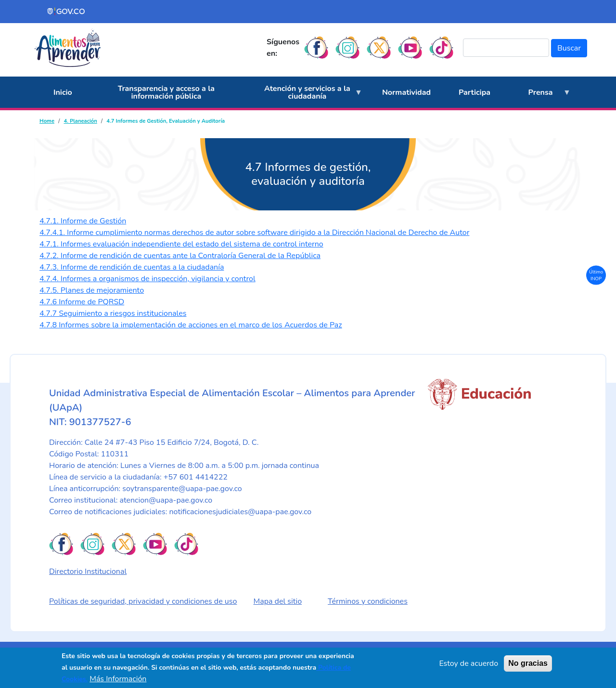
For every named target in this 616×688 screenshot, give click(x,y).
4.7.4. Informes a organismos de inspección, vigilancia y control (148, 279)
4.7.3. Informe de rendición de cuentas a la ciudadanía (132, 267)
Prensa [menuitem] (538, 98)
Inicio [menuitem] (63, 92)
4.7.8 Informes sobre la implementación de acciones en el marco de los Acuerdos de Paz (191, 325)
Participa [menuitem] (475, 92)
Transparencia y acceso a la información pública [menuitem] (166, 92)
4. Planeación (80, 121)
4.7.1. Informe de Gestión (83, 221)
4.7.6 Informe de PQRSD (82, 302)
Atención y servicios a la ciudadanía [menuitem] (304, 96)
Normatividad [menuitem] (406, 92)
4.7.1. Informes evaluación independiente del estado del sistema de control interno (181, 244)
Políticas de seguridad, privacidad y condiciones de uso (143, 601)
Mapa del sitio (278, 601)
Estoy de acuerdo (468, 663)
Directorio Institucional (88, 571)
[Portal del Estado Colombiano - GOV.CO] (66, 12)
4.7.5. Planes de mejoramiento (92, 290)
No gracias (528, 663)
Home (47, 121)
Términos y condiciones (368, 601)
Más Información (118, 679)
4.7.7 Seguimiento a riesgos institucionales (113, 313)
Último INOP (596, 275)
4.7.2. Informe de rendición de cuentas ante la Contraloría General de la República (180, 256)
